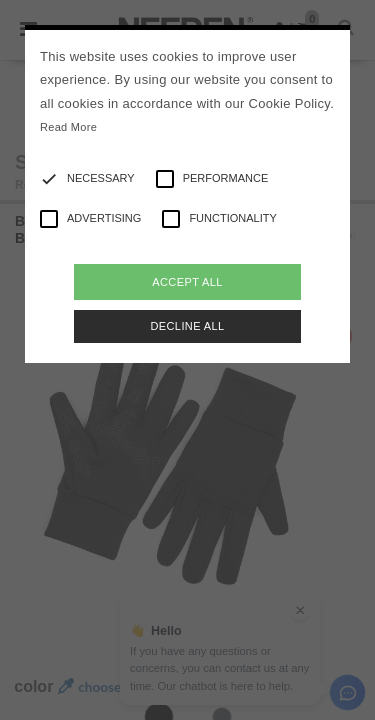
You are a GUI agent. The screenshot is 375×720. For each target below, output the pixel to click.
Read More (68, 127)
